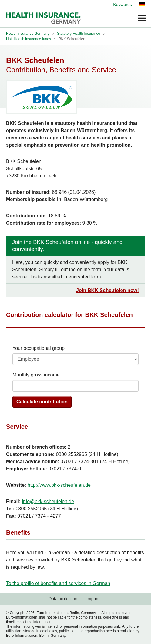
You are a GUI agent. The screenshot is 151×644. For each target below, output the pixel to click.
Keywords (122, 5)
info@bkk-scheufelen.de (48, 501)
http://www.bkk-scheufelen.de (59, 485)
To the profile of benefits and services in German (58, 583)
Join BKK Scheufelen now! (107, 290)
